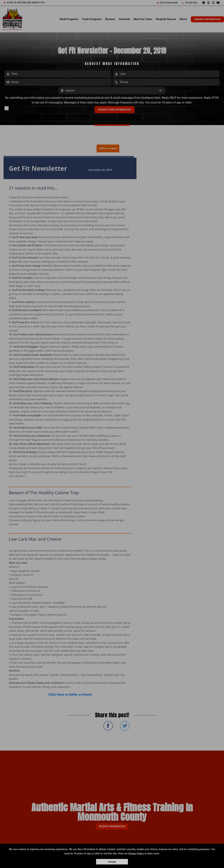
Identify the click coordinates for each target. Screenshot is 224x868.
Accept (112, 862)
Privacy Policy (136, 853)
